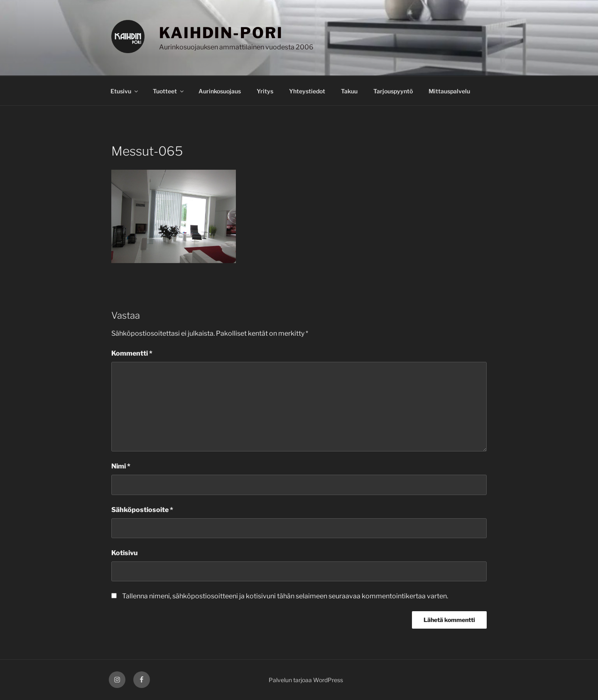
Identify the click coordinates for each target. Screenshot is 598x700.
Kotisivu (125, 553)
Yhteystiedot (307, 91)
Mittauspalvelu (449, 91)
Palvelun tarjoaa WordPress (306, 680)
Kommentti (132, 353)
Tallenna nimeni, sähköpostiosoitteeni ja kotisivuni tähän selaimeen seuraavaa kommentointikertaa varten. (285, 596)
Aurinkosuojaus (220, 91)
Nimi (121, 466)
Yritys (265, 91)
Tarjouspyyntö (393, 91)
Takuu (349, 91)
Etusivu (125, 91)
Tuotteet (169, 91)
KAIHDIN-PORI (221, 33)
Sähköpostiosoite (142, 510)
